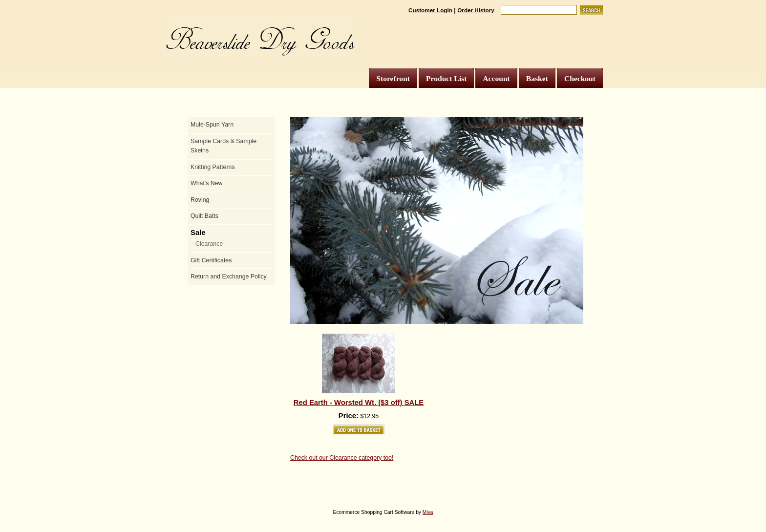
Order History (476, 10)
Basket (537, 78)
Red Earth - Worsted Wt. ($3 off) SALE (359, 403)
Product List (446, 78)
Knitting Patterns (213, 167)
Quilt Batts (204, 216)
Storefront (393, 78)
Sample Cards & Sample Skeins (223, 146)
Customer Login (430, 10)
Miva (428, 512)
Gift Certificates (211, 260)
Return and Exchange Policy (229, 277)
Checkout (580, 78)
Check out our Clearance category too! (342, 458)
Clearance (209, 244)
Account (496, 78)
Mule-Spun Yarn (212, 125)
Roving (200, 200)
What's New (206, 183)
